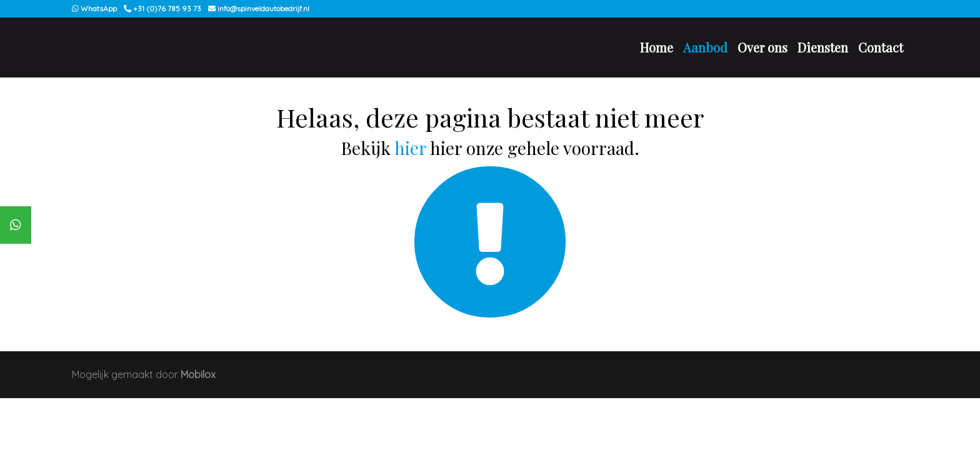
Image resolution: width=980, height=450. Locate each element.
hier (410, 148)
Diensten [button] (823, 47)
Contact (881, 47)
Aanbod (705, 47)
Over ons (762, 47)
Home (657, 47)
